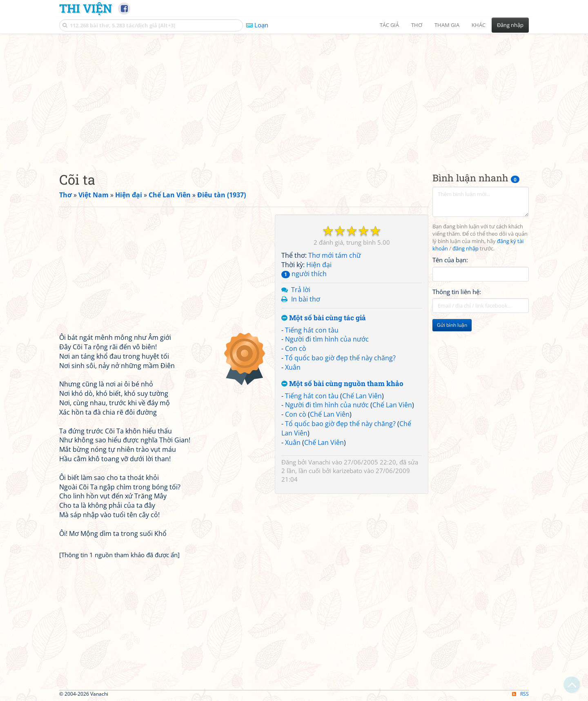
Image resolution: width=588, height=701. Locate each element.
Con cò (296, 348)
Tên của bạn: (450, 260)
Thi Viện (86, 8)
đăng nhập (465, 249)
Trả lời (301, 290)
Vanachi (319, 462)
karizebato (347, 471)
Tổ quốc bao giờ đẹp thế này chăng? (340, 358)
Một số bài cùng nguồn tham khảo (342, 384)
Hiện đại (319, 265)
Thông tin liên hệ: (457, 292)
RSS (520, 694)
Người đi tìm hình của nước (327, 339)
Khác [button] (479, 25)
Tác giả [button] (389, 25)
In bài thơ (306, 299)
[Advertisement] (294, 96)
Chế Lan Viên (362, 396)
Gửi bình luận (452, 325)
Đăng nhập (510, 25)
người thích (304, 274)
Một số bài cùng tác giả (324, 318)
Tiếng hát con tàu (312, 330)
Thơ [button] (417, 25)
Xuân (293, 367)
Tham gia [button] (447, 25)
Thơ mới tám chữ (335, 255)
